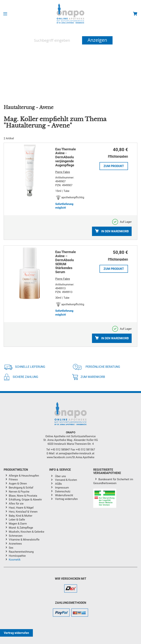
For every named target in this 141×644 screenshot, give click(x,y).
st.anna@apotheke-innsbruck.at (75, 453)
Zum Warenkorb (88, 377)
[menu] (26, 518)
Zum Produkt (114, 166)
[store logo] (70, 14)
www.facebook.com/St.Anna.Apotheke (71, 457)
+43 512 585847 (60, 450)
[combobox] (55, 40)
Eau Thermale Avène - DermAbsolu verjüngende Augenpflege (66, 157)
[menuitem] (29, 476)
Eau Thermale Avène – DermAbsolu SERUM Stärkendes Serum (66, 262)
